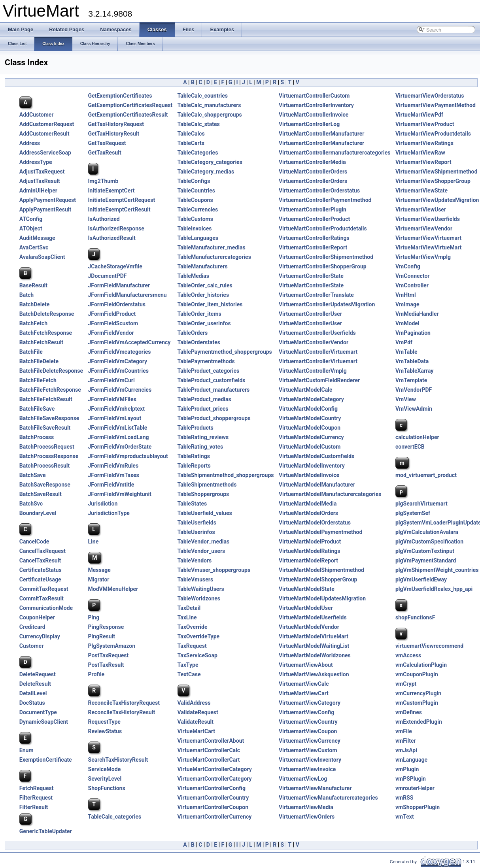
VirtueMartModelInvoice (309, 475)
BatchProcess (37, 437)
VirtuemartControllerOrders (313, 181)
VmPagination (413, 333)
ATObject (31, 228)
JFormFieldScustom (113, 323)
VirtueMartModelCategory (311, 399)
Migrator (99, 579)
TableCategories (198, 153)
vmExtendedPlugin (419, 722)
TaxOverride (193, 627)
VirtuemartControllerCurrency (215, 817)
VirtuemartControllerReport (313, 247)
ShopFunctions (107, 788)
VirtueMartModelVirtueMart (314, 636)
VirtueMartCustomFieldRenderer (319, 380)
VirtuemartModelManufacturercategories (330, 494)
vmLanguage (411, 760)
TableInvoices (195, 228)
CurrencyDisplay (40, 636)
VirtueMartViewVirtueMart (429, 247)
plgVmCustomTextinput (425, 551)
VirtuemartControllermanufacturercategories (335, 153)
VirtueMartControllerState (311, 285)
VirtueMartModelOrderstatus (315, 523)
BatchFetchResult (41, 342)
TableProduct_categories (209, 371)
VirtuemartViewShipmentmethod (436, 172)
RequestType (104, 722)
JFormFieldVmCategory (118, 361)
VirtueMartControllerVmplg (313, 371)
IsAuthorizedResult (112, 238)
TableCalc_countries (203, 96)
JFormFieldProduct (112, 314)
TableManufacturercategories (214, 257)
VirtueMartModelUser (306, 608)
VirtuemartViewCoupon (308, 731)
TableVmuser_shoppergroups (214, 570)
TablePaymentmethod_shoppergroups (225, 352)
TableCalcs (191, 134)
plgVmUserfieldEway (421, 579)
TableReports (194, 466)
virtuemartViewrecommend (429, 646)
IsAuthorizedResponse (116, 228)
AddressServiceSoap (45, 153)
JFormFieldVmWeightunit (120, 494)
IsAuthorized (104, 219)
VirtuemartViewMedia (306, 807)
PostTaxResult (106, 665)
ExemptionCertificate (46, 760)
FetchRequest (37, 788)
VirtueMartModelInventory (312, 466)
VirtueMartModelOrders (308, 513)
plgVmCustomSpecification (429, 542)
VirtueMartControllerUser (310, 323)
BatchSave (33, 475)
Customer (31, 646)
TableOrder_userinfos (204, 323)
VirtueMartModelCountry (310, 418)
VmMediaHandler (417, 314)
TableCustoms (195, 219)
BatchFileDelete (39, 361)
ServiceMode (105, 769)
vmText (405, 817)
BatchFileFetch (38, 380)
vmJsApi (406, 750)
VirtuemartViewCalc (304, 684)
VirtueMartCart (196, 731)
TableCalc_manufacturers (209, 105)
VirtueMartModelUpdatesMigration (322, 598)
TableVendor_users (201, 551)
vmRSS (404, 798)
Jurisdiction (103, 504)
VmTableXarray (414, 371)
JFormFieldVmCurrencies (120, 390)
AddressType (36, 162)
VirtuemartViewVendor (424, 228)
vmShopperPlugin (418, 807)
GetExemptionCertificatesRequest (130, 105)
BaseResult (33, 285)
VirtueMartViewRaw (420, 153)
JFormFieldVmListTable (118, 428)
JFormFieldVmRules (113, 466)
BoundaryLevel (38, 513)
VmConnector (412, 276)
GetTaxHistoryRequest (116, 124)
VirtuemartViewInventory (310, 760)
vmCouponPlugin (417, 674)
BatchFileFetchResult (46, 399)
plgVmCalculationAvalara (427, 532)
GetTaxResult (105, 153)
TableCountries (196, 191)
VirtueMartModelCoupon (310, 428)
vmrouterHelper (415, 788)
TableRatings (194, 456)
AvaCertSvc (34, 247)
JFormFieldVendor (111, 333)
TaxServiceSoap (197, 655)
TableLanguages (198, 238)
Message (99, 570)
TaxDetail (189, 608)
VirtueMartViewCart (304, 693)
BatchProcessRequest (47, 447)
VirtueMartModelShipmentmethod (321, 570)
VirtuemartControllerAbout (211, 741)
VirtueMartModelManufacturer (317, 485)
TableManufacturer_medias (212, 247)
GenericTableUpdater (46, 831)
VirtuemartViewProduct (425, 124)
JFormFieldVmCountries (118, 371)
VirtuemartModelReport (308, 560)
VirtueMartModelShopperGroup (318, 579)
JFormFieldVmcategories (120, 352)
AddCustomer (37, 115)
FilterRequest (36, 798)
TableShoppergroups (203, 494)
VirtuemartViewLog (303, 779)
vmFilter (406, 741)
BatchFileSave (37, 409)
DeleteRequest (38, 674)
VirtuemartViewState (421, 191)
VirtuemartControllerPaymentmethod (325, 200)
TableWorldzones (199, 598)
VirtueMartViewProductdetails (433, 134)
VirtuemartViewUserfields (428, 219)
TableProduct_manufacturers (214, 390)
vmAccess (408, 655)
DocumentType (38, 712)
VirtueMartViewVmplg (423, 257)
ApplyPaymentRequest (48, 200)
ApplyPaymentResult (45, 209)
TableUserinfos (196, 532)
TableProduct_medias (204, 399)
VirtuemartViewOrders (307, 817)
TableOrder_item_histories (210, 304)
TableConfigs (194, 181)
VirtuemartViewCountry (308, 722)
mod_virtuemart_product (426, 475)
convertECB (410, 447)
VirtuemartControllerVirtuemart (318, 361)
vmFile (404, 731)
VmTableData (412, 361)
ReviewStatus (105, 731)
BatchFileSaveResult (45, 428)
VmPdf (404, 342)
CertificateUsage (40, 579)
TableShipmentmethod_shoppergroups (226, 475)
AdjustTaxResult (40, 181)
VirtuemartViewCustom (308, 750)
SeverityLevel (105, 779)
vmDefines (409, 712)
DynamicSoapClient (44, 722)
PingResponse (106, 627)
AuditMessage (37, 238)
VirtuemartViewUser (421, 209)
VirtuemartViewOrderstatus (430, 96)
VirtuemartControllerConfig (212, 788)
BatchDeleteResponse (47, 314)
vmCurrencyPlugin (418, 693)
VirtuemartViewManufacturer (315, 788)
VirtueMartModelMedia (308, 504)
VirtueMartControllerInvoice (314, 115)
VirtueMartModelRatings (310, 551)
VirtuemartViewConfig (306, 712)
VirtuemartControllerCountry (213, 798)
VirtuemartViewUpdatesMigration (437, 200)
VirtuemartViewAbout (306, 665)
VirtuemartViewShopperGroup (433, 181)
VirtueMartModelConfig (308, 409)
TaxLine (187, 617)
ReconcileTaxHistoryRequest (124, 703)
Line (94, 542)
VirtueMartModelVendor (309, 627)
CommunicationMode (46, 608)
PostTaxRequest (109, 655)
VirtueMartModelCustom (310, 447)
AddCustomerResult (44, 134)
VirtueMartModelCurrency (311, 437)
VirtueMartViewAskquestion (314, 674)
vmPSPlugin (411, 779)
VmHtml (406, 295)
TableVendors (195, 560)
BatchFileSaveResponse (49, 418)
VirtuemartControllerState (311, 276)
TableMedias (193, 276)
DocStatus (32, 703)
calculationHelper (417, 437)
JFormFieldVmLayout (115, 418)
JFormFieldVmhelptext (116, 409)
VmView (406, 399)
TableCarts (191, 143)
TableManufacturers (203, 266)
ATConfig (31, 219)
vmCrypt (406, 684)
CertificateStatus (41, 570)
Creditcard (32, 627)
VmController (412, 285)
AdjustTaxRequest (42, 172)
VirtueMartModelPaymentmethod (320, 532)
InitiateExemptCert (111, 191)
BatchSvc (31, 504)
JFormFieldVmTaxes (114, 475)
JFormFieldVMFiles (112, 399)
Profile (96, 674)
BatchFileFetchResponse (50, 390)
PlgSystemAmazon (112, 646)
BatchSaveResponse (45, 485)
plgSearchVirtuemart (421, 504)
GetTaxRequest (107, 143)
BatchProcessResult (44, 466)
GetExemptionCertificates (120, 96)
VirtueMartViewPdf (419, 115)
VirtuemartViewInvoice (307, 769)
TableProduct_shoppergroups (214, 418)
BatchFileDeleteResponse (51, 371)
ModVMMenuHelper (113, 589)
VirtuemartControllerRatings (314, 238)
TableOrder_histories (203, 295)
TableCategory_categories (210, 162)
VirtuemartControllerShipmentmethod (326, 257)
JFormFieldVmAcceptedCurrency (129, 342)
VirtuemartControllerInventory (316, 105)
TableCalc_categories (115, 817)
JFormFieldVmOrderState (120, 447)
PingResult (102, 636)
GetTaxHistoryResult (114, 134)
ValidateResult (196, 722)
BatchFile (31, 352)
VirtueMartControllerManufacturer (321, 134)
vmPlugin (407, 769)
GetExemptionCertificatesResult (128, 115)
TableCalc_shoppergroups (210, 115)
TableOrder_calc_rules (205, 285)
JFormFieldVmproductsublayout (128, 456)
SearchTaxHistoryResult (118, 760)
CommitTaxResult (42, 598)
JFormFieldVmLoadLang (119, 437)
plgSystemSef (413, 513)
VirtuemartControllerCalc (209, 750)
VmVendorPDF (414, 390)
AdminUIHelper (38, 191)
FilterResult (34, 807)
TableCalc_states (199, 124)
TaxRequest (192, 646)
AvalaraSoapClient (42, 257)
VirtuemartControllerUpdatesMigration (327, 304)
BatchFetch (33, 323)
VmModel (407, 323)
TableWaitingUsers (201, 589)
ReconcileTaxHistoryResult (122, 712)
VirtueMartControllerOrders (313, 172)
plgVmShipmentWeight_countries (437, 570)
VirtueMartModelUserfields (313, 617)
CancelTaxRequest (43, 551)
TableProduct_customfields (212, 380)
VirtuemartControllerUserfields (317, 333)
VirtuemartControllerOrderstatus (319, 191)
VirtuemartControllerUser (310, 314)
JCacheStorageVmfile (115, 266)
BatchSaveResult (41, 494)
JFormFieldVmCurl (111, 380)
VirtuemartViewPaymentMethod (436, 105)
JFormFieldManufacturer (119, 285)
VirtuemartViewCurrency (310, 741)
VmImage (407, 304)
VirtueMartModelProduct (310, 542)
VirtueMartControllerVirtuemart (318, 352)
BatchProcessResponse (49, 456)
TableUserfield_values (205, 513)
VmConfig (408, 266)
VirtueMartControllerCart (209, 760)
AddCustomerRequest (47, 124)
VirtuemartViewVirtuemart (428, 238)
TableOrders (193, 333)
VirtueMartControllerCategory (215, 769)
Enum (26, 750)
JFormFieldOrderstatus (117, 304)
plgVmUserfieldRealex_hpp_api (434, 589)
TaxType (188, 665)
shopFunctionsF (415, 617)
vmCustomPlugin (417, 703)
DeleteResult (35, 684)
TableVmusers (195, 579)
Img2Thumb (103, 181)
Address (30, 143)
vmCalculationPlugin (421, 665)
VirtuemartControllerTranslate (316, 295)
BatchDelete (35, 304)
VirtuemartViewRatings (424, 143)
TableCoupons (195, 200)
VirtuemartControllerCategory (215, 779)
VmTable (406, 352)
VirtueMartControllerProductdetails (323, 228)
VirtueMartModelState (307, 589)
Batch (26, 295)
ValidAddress (194, 703)
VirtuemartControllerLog (309, 124)
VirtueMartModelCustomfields (317, 456)
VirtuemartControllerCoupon (213, 807)
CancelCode (34, 542)
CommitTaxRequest (44, 589)
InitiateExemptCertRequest (122, 200)
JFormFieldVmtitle (111, 485)
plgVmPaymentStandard (426, 560)
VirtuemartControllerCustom (314, 96)
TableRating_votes (200, 447)
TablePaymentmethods (206, 361)
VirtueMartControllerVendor (314, 342)
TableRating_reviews (203, 437)
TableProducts (196, 428)
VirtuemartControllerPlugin (313, 209)
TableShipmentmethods (207, 485)
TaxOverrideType (199, 636)
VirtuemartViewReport (423, 162)
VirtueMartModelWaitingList (314, 646)
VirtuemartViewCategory (310, 703)
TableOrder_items (199, 314)
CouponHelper (37, 617)
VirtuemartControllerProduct (314, 219)
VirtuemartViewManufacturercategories (328, 798)
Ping (94, 617)
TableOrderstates (199, 342)
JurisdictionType (109, 513)
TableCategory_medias (206, 172)
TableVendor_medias (204, 542)
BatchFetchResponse (46, 333)
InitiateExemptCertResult (119, 209)
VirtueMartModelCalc (305, 390)
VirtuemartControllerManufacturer (321, 143)
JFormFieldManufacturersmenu (128, 295)
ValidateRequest (198, 712)
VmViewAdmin (414, 409)
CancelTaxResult (40, 560)
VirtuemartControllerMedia (312, 162)
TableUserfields (197, 523)
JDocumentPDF (108, 276)
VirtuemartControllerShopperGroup (323, 266)
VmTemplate (411, 380)
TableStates (192, 504)
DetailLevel (33, 693)
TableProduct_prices (203, 409)
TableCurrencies (198, 209)
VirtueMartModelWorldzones (315, 655)
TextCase (189, 674)
